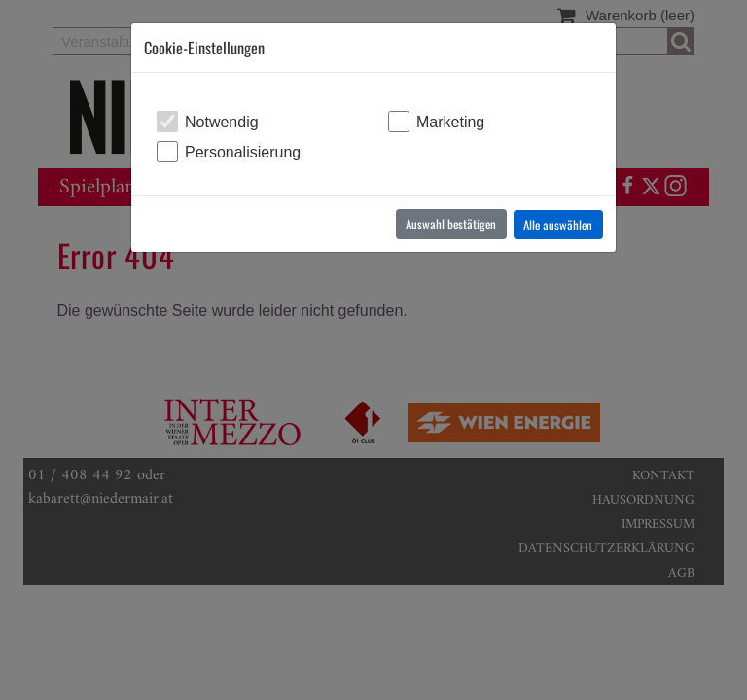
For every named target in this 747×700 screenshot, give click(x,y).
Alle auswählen (558, 225)
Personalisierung (243, 152)
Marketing (450, 122)
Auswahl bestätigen (451, 224)
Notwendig (222, 122)
